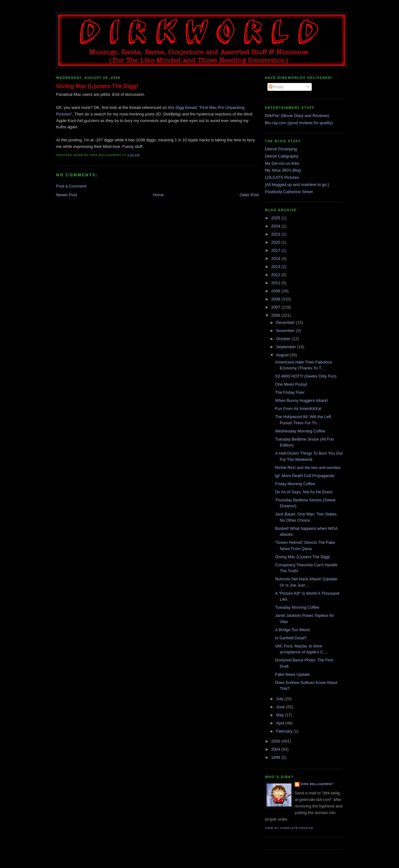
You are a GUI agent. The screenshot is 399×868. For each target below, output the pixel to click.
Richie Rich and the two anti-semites (308, 468)
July (280, 699)
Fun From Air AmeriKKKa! (298, 409)
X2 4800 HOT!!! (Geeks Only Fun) (306, 376)
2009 (276, 291)
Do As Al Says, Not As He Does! (304, 492)
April (281, 723)
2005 (276, 741)
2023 (276, 234)
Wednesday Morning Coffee (300, 431)
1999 (276, 757)
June (281, 707)
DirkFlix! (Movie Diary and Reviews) (297, 116)
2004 (276, 749)
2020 (276, 242)
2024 (276, 226)
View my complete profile (289, 828)
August (283, 355)
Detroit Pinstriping (281, 149)
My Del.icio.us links (282, 163)
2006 (276, 315)
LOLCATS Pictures (282, 177)
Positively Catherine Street (289, 192)
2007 (276, 307)
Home (159, 195)
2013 (276, 267)
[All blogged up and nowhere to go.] (297, 185)
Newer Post (67, 195)
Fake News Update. (293, 674)
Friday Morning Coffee (295, 484)
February (285, 731)
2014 (276, 258)
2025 (276, 218)
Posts (276, 87)
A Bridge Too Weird (292, 630)
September (287, 347)
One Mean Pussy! (291, 384)
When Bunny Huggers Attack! (301, 400)
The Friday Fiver (290, 392)
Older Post (249, 195)
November (286, 331)
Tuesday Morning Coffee (297, 607)
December (286, 322)
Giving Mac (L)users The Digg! (97, 86)
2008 (276, 299)
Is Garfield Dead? (291, 638)
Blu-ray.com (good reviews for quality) (299, 123)
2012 (276, 275)
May (281, 715)
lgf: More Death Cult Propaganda (305, 476)
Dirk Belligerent (317, 784)
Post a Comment (71, 186)
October (284, 339)
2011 (276, 283)
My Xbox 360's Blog (283, 170)
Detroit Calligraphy (282, 156)
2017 (276, 250)
